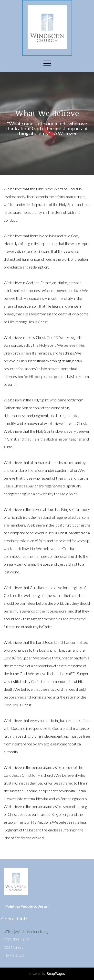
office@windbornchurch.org (26, 932)
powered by (47, 974)
